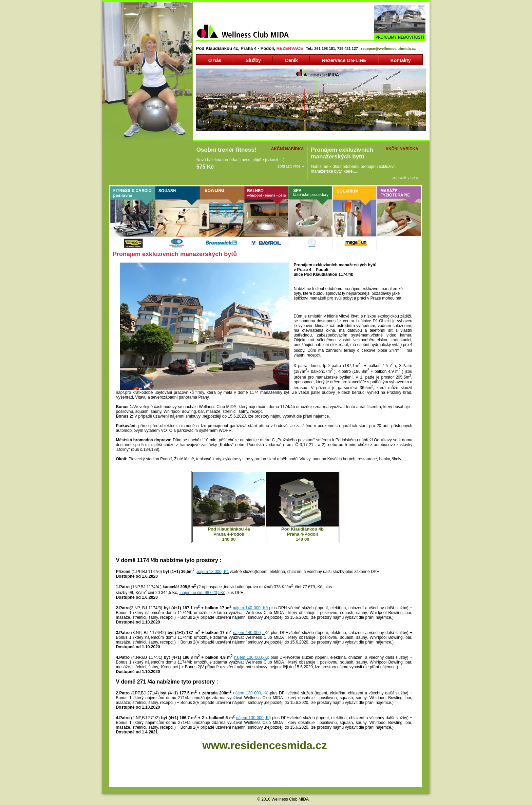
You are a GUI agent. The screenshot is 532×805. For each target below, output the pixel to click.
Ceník (291, 60)
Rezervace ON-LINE (344, 60)
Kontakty (401, 60)
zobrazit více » (291, 166)
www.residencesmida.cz (264, 745)
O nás (215, 60)
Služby (253, 60)
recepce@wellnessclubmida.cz (388, 49)
